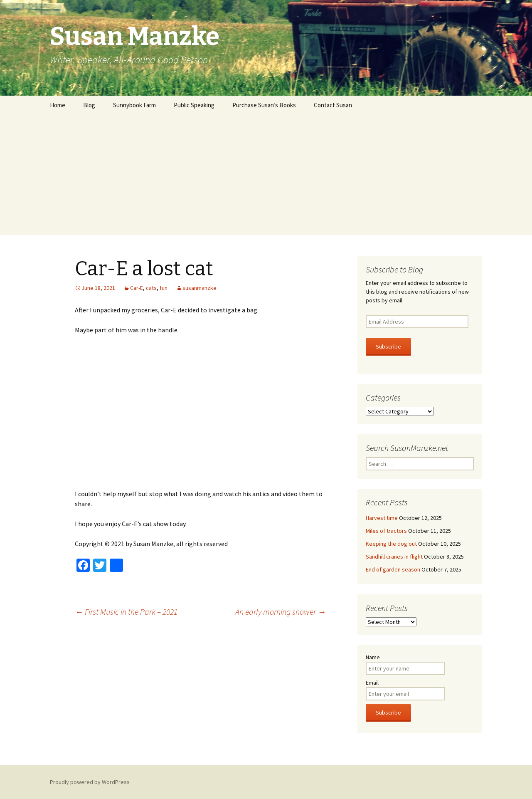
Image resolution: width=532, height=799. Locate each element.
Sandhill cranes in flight (394, 557)
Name (373, 657)
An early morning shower (281, 612)
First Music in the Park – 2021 (126, 612)
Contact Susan (333, 105)
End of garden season (393, 569)
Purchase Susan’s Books (264, 105)
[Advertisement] (266, 177)
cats (151, 288)
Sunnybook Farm (134, 105)
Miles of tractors (386, 531)
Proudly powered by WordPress (90, 782)
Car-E (137, 288)
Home (58, 105)
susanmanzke (199, 288)
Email (372, 683)
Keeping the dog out (391, 544)
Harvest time (382, 518)
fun (164, 288)
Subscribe (388, 346)
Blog (89, 105)
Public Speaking (194, 105)
